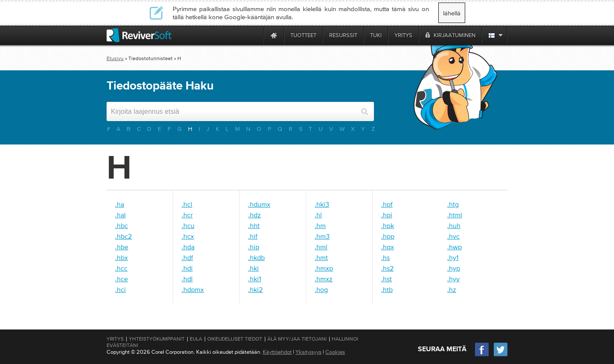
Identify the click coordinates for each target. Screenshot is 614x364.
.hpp (388, 236)
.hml (321, 247)
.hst (387, 279)
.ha (120, 204)
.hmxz (324, 279)
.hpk (388, 225)
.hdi (187, 268)
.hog (321, 289)
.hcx (188, 236)
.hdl (187, 279)
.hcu (188, 225)
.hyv (453, 279)
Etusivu (115, 58)
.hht (254, 225)
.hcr (187, 215)
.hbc (122, 225)
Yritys (115, 339)
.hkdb (256, 257)
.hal (120, 215)
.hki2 (255, 289)
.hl (318, 215)
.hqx (388, 247)
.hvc (453, 236)
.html (455, 215)
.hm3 (322, 236)
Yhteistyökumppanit (157, 339)
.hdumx (259, 204)
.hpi (387, 215)
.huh (454, 225)
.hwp (455, 247)
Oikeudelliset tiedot (235, 339)
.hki (253, 268)
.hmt (321, 257)
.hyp (454, 268)
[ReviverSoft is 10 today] (255, 35)
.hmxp (324, 268)
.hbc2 (123, 236)
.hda (188, 247)
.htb (387, 289)
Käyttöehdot (277, 352)
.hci (120, 289)
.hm (320, 225)
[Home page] (274, 35)
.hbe (122, 247)
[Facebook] (482, 355)
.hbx (122, 257)
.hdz (255, 215)
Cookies (335, 352)
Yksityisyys (308, 352)
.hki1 (255, 279)
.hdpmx (193, 289)
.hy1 (453, 257)
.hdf (187, 257)
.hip (254, 247)
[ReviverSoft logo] (139, 35)
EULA (196, 339)
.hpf (387, 204)
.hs (385, 257)
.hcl (187, 204)
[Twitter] (501, 355)
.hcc (121, 268)
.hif (253, 236)
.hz (452, 289)
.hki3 (322, 204)
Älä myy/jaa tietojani (297, 339)
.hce (122, 279)
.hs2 (387, 268)
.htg (453, 204)
